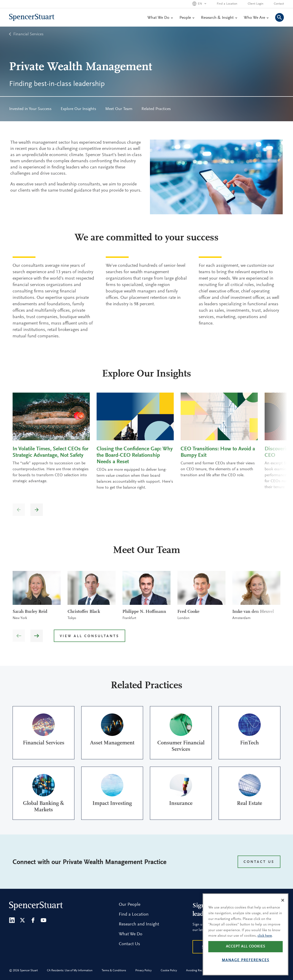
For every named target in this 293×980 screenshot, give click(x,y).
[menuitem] (30, 109)
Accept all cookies (246, 947)
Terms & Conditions (114, 970)
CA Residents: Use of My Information (70, 970)
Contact (279, 4)
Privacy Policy (143, 970)
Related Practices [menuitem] (156, 109)
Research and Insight (139, 924)
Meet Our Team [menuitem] (119, 109)
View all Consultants (90, 636)
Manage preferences (246, 960)
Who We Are (256, 18)
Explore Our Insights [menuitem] (78, 109)
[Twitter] (22, 920)
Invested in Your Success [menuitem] (30, 109)
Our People (130, 905)
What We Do (160, 18)
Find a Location (227, 4)
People (187, 18)
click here (265, 936)
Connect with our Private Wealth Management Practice (90, 862)
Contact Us (129, 944)
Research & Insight (219, 18)
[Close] (283, 900)
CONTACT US (259, 862)
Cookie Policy (169, 970)
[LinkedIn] (12, 920)
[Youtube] (43, 920)
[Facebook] (33, 920)
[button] (37, 510)
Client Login (256, 4)
